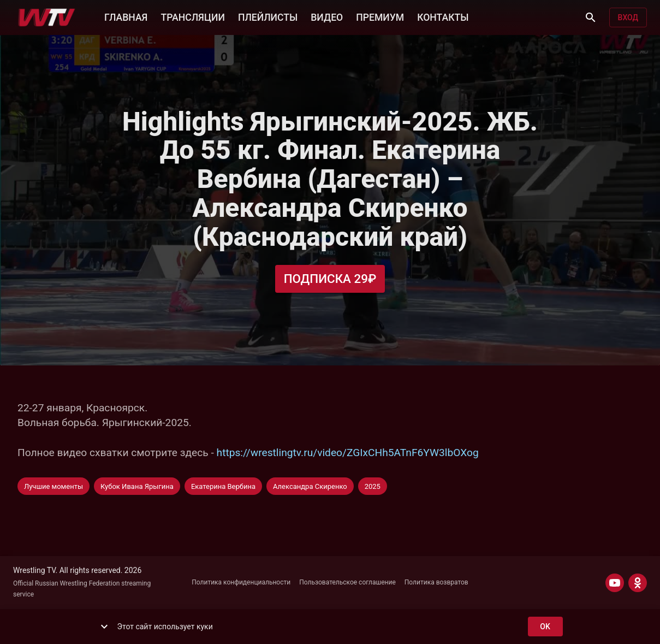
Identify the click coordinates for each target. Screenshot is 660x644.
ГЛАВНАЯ (126, 16)
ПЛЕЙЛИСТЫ (268, 16)
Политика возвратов (436, 582)
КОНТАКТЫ (443, 16)
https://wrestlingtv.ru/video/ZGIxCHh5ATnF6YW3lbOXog (348, 453)
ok (545, 627)
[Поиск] (591, 17)
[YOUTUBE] (615, 583)
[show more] (104, 627)
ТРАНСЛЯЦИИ (192, 16)
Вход (628, 18)
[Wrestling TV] (47, 17)
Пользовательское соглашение (347, 582)
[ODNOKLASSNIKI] (638, 583)
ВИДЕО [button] (327, 16)
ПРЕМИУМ (380, 16)
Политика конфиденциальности (241, 582)
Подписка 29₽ (330, 279)
